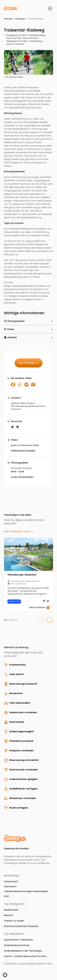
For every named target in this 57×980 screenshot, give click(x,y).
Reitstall (8, 915)
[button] (5, 620)
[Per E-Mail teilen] (33, 386)
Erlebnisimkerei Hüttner (17, 945)
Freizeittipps (20, 19)
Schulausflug (36, 41)
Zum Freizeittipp (29, 363)
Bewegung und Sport (17, 35)
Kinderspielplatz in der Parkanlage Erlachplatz (23, 951)
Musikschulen (11, 910)
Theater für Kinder (14, 921)
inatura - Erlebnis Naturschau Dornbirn (25, 956)
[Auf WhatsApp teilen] (20, 386)
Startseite (8, 19)
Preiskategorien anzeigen (23, 450)
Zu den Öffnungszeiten (22, 477)
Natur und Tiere (14, 38)
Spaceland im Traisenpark (18, 940)
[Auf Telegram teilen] (26, 386)
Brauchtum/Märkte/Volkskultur (21, 926)
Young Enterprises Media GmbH (34, 964)
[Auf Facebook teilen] (13, 386)
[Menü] (50, 8)
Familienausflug (37, 35)
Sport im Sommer (15, 44)
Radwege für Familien (17, 41)
